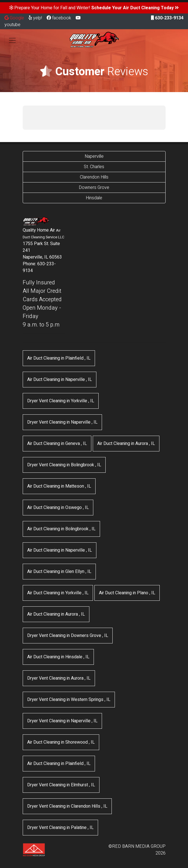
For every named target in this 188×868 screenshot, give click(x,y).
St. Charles (94, 167)
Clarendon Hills (94, 177)
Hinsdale (94, 198)
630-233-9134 (167, 18)
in (59, 358)
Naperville (94, 156)
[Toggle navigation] (12, 40)
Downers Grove (94, 188)
